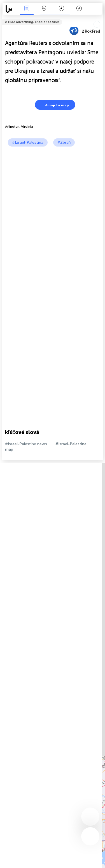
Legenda (79, 9)
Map (44, 9)
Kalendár (61, 9)
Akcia (27, 9)
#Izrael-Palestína (28, 142)
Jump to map (53, 105)
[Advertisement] (53, 202)
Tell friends (101, 18)
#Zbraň (64, 142)
